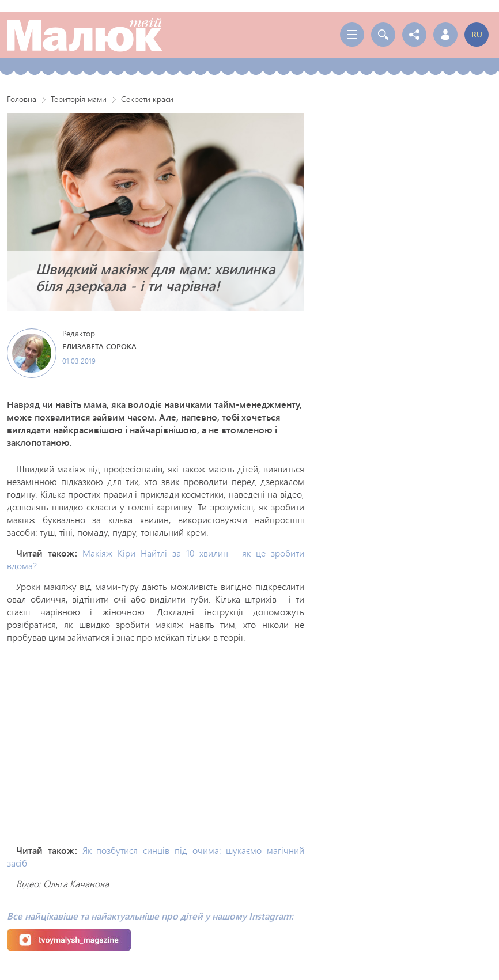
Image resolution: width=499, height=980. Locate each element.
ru (477, 34)
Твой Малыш (85, 35)
